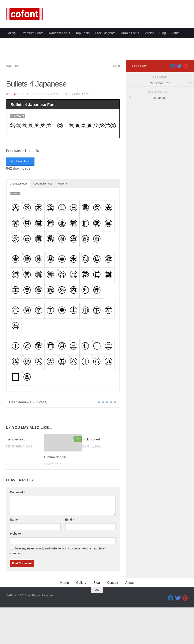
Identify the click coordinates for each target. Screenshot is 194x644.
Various (13, 104)
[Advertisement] (97, 68)
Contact (113, 621)
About (129, 621)
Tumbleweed (16, 477)
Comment (17, 530)
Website (15, 572)
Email (70, 558)
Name (15, 558)
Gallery (11, 33)
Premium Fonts (32, 33)
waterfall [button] (63, 222)
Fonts (175, 33)
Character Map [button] (18, 222)
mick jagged (91, 477)
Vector (149, 33)
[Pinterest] (186, 104)
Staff (15, 132)
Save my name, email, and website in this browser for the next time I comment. (58, 589)
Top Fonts (83, 33)
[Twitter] (179, 104)
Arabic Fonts (130, 33)
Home (65, 621)
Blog (163, 33)
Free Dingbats (105, 33)
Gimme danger (55, 495)
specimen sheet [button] (43, 222)
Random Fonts (59, 33)
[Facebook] (173, 104)
